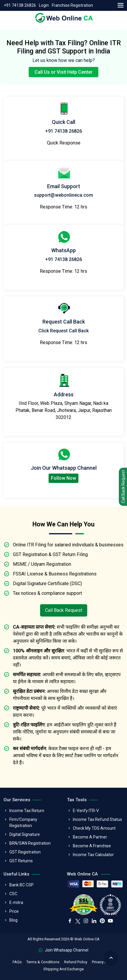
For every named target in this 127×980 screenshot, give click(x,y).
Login (44, 5)
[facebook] (70, 921)
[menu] (120, 5)
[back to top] (111, 958)
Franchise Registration (72, 5)
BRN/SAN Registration (30, 843)
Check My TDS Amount (94, 828)
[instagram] (86, 921)
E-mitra (16, 902)
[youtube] (110, 921)
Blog (13, 920)
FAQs (17, 962)
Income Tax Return (27, 811)
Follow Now (63, 478)
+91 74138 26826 (20, 5)
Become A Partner (90, 837)
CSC (13, 894)
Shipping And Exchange (63, 969)
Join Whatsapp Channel (63, 950)
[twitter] (78, 921)
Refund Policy (76, 962)
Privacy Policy (103, 962)
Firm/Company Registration (23, 822)
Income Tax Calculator (93, 855)
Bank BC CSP (22, 885)
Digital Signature (25, 834)
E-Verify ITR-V (86, 811)
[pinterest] (102, 921)
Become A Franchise (92, 846)
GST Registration (25, 852)
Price (14, 911)
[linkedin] (94, 921)
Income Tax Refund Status (97, 819)
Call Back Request (64, 610)
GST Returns (21, 861)
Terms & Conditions (43, 962)
